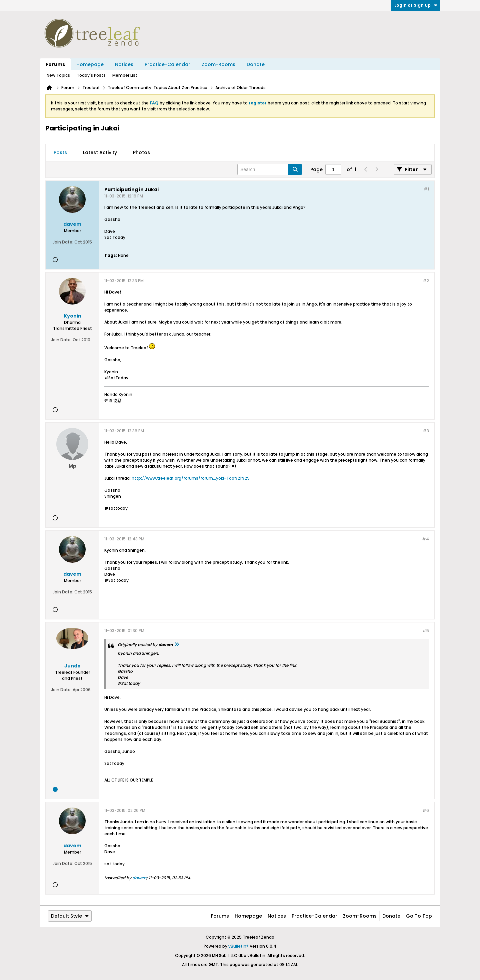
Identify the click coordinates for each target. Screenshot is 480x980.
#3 (426, 431)
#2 (426, 281)
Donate (256, 64)
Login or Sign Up (416, 5)
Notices (124, 64)
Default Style (70, 916)
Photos (141, 152)
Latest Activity (100, 152)
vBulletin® (238, 946)
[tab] (60, 153)
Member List (125, 75)
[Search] (269, 169)
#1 (426, 189)
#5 (426, 631)
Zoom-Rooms (218, 64)
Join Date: (63, 242)
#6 (426, 810)
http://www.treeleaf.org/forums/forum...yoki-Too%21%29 (191, 478)
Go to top (419, 916)
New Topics (58, 75)
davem (139, 878)
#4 (425, 539)
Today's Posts (91, 75)
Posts (60, 152)
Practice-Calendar (167, 64)
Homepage (90, 64)
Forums (55, 64)
